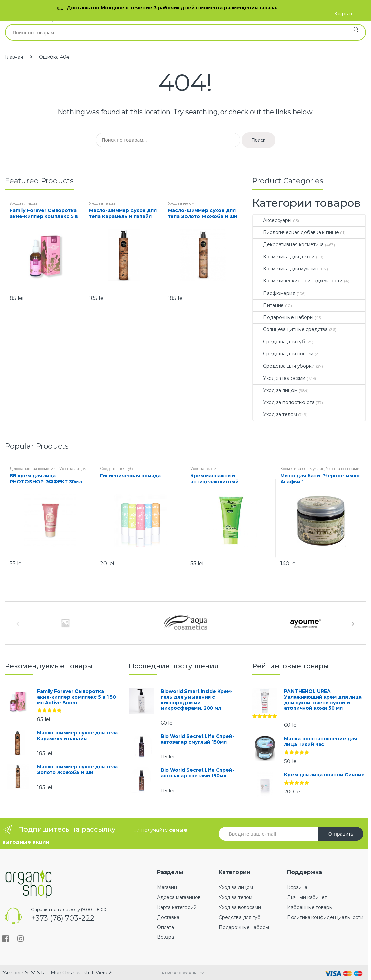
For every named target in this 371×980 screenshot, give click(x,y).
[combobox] (176, 32)
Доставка (168, 917)
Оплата (166, 927)
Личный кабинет (307, 897)
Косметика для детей (284, 257)
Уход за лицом (23, 203)
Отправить (341, 834)
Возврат (167, 937)
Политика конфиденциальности (325, 917)
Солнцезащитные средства (290, 329)
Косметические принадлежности (298, 281)
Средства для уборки (284, 366)
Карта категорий (177, 907)
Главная (14, 57)
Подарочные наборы (283, 317)
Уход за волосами (279, 378)
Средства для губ (279, 342)
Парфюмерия (274, 293)
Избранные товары (310, 907)
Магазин (167, 887)
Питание (268, 305)
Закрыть (344, 14)
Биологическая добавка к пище (296, 232)
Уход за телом (102, 203)
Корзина (297, 887)
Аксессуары (272, 220)
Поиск (356, 32)
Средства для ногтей (283, 354)
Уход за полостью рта (284, 402)
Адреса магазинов (179, 897)
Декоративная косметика (288, 244)
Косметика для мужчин (285, 269)
